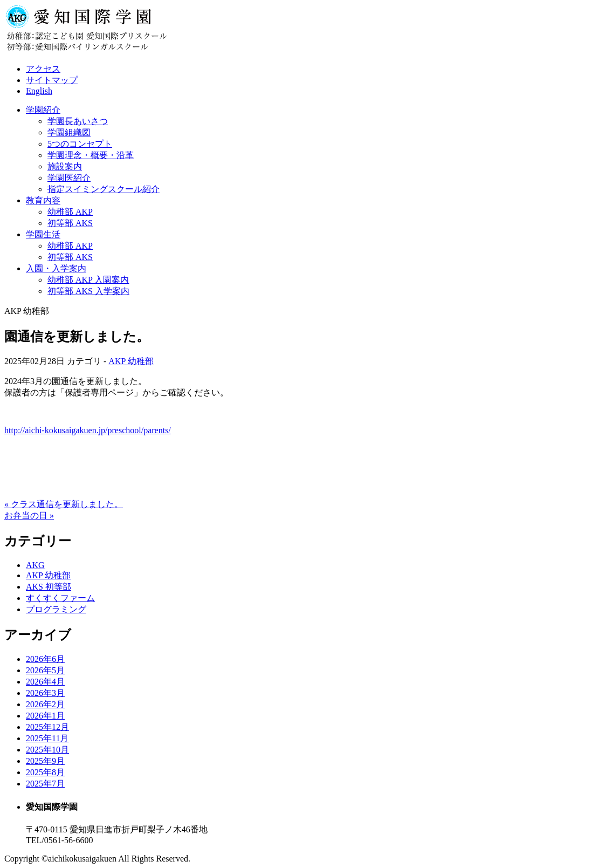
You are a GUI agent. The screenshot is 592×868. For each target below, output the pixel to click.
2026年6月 (45, 659)
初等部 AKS (70, 223)
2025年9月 (45, 761)
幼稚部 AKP (70, 212)
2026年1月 (45, 716)
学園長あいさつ (78, 121)
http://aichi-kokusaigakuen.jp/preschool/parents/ (88, 430)
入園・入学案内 (56, 268)
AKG (35, 565)
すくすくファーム (60, 598)
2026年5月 (45, 670)
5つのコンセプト (80, 144)
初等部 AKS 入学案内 (88, 291)
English (39, 91)
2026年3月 (45, 693)
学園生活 (43, 234)
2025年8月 (45, 772)
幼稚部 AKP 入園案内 (88, 280)
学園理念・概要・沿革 (91, 155)
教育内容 (43, 200)
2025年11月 (47, 738)
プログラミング (56, 609)
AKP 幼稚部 (131, 361)
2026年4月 (45, 682)
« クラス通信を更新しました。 (64, 504)
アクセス (43, 69)
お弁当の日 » (29, 515)
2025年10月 (47, 750)
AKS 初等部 (49, 587)
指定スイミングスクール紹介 (104, 189)
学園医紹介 (69, 178)
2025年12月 (47, 727)
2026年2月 (45, 704)
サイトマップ (52, 80)
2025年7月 (45, 784)
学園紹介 (43, 110)
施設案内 (65, 166)
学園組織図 (69, 132)
